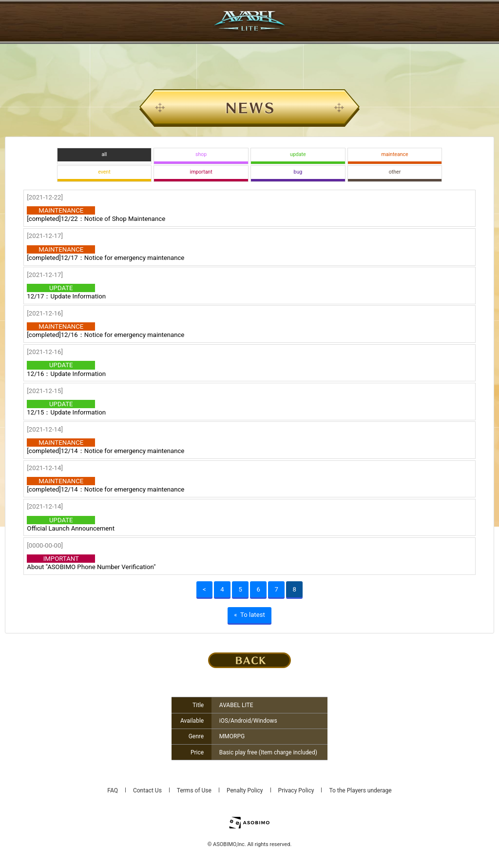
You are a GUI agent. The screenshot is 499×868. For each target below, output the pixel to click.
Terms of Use (194, 790)
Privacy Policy (296, 790)
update (298, 154)
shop (201, 154)
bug (298, 172)
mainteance (395, 154)
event (104, 172)
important (201, 172)
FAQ (113, 790)
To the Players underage (360, 790)
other (395, 172)
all (104, 154)
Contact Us (147, 790)
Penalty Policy (245, 790)
